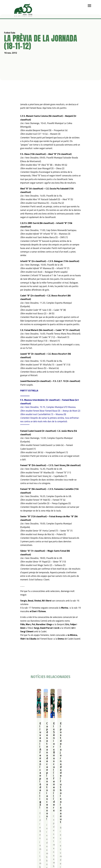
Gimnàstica (27, 799)
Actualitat (14, 808)
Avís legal (42, 812)
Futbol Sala (17, 694)
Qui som (14, 785)
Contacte (28, 808)
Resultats (26, 694)
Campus (46, 785)
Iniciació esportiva (30, 789)
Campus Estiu (48, 789)
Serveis (64, 785)
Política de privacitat (47, 808)
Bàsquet (26, 795)
